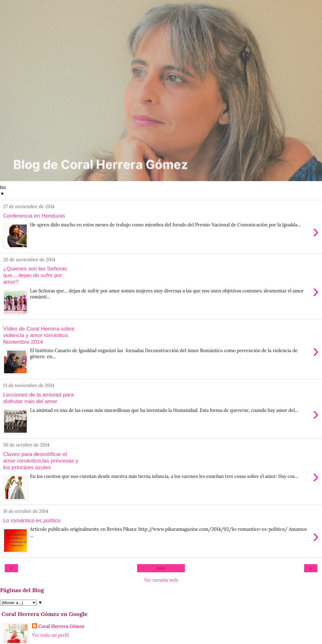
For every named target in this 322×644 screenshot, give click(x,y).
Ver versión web (161, 580)
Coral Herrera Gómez (61, 626)
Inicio (161, 568)
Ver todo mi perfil (51, 635)
